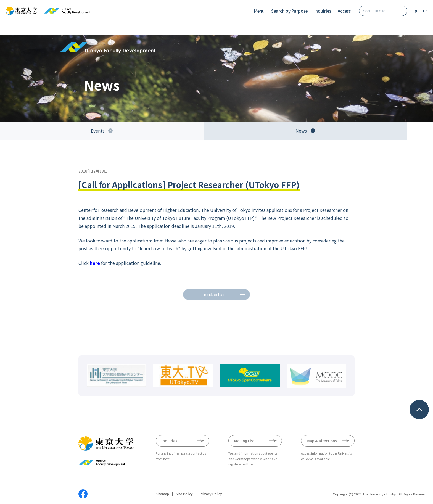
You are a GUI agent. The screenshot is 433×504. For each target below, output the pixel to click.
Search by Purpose (289, 11)
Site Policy (184, 494)
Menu (259, 11)
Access (344, 11)
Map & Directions (322, 441)
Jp (415, 11)
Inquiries (323, 11)
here (95, 263)
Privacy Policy (211, 494)
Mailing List (244, 441)
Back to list (214, 295)
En (425, 11)
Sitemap (162, 494)
